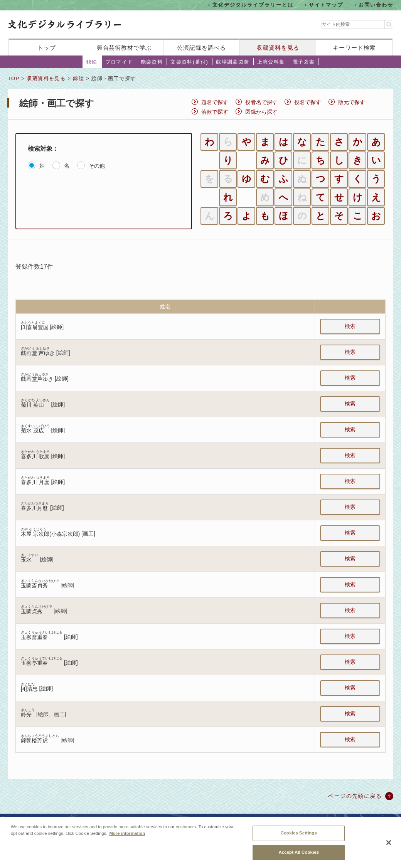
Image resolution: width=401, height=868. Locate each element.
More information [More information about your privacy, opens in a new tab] (127, 839)
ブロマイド (119, 62)
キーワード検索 (354, 48)
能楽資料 (152, 62)
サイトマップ (326, 5)
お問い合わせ (376, 5)
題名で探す (215, 102)
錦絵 (92, 62)
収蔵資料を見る (278, 48)
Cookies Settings (299, 839)
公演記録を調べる (201, 48)
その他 (97, 166)
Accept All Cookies (299, 858)
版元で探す (352, 102)
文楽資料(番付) (189, 62)
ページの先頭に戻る (355, 796)
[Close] (389, 849)
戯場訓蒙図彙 (233, 62)
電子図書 (304, 62)
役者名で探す (261, 102)
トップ (47, 48)
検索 (350, 326)
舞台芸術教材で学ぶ (124, 48)
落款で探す (215, 112)
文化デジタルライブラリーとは (253, 5)
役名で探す (308, 102)
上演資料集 (271, 62)
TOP (13, 78)
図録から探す (261, 112)
